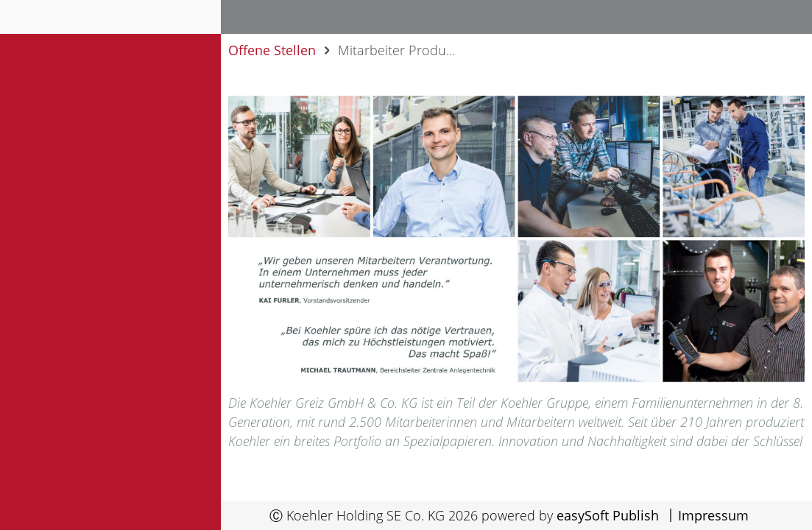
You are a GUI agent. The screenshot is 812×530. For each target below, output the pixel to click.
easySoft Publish (608, 515)
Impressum (713, 515)
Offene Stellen (272, 50)
